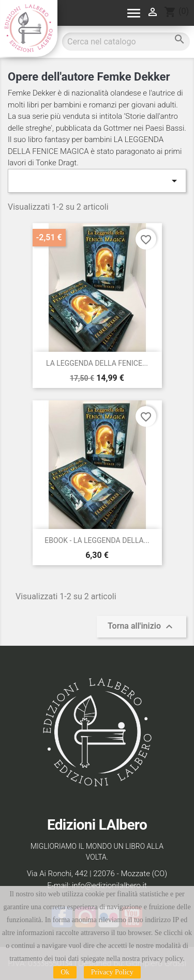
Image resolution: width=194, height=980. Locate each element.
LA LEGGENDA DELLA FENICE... (97, 363)
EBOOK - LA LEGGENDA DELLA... (97, 540)
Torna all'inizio (141, 627)
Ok (65, 972)
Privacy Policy (112, 972)
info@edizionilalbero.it (109, 885)
